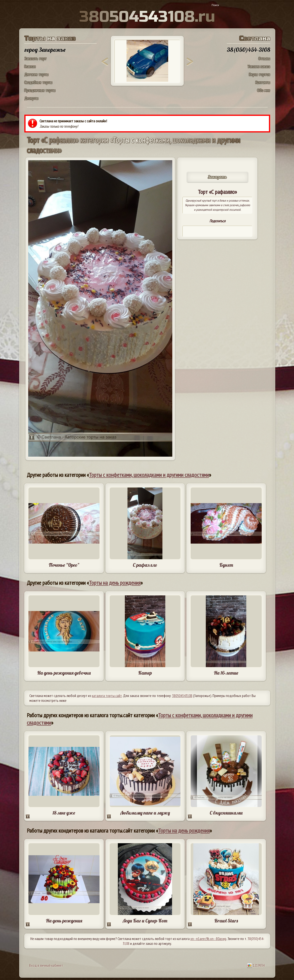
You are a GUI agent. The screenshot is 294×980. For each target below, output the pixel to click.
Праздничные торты (40, 90)
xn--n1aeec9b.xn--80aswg (208, 939)
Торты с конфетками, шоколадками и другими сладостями (149, 475)
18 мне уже (64, 813)
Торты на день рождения (115, 583)
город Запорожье (45, 50)
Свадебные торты (38, 82)
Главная (30, 66)
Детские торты (36, 74)
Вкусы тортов (260, 74)
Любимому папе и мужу (145, 813)
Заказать (217, 177)
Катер (145, 673)
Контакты (263, 82)
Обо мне (264, 90)
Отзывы (264, 58)
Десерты (31, 98)
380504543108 (182, 696)
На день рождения (64, 921)
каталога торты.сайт (107, 696)
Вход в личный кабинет (46, 965)
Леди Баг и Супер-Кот (145, 921)
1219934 (256, 965)
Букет (226, 565)
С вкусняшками (226, 813)
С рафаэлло (145, 565)
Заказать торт (36, 58)
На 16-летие (226, 673)
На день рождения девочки (64, 673)
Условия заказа (259, 66)
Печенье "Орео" (64, 565)
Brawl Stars (226, 921)
